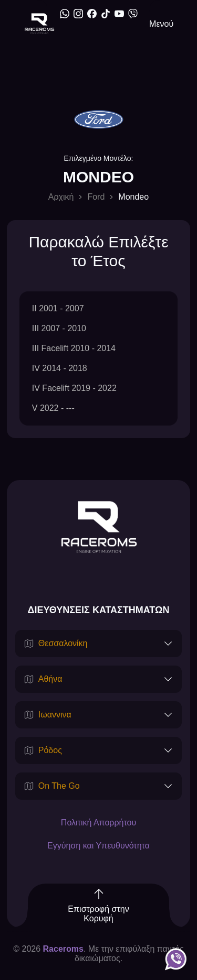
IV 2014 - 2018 (60, 368)
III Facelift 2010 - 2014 (74, 348)
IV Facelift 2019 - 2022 (74, 388)
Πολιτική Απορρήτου (98, 823)
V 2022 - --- (53, 408)
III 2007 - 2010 (59, 328)
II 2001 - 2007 (58, 308)
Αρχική (61, 197)
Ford (96, 197)
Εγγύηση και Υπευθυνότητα (98, 846)
